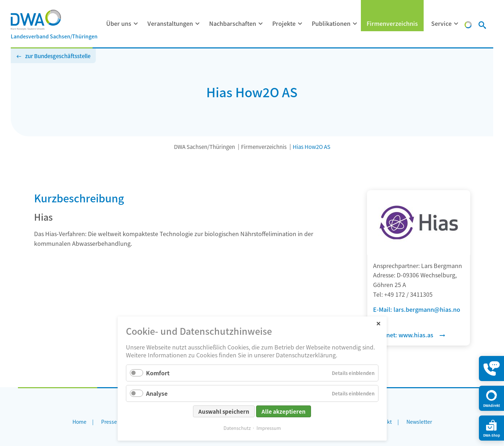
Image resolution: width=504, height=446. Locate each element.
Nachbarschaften (233, 23)
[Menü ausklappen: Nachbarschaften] (261, 24)
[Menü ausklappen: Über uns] (136, 24)
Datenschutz (237, 428)
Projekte (284, 23)
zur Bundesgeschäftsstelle (58, 56)
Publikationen (331, 23)
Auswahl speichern (224, 411)
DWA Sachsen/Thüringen (204, 147)
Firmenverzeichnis (392, 23)
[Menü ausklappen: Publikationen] (355, 24)
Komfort (158, 373)
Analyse (157, 393)
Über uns (119, 23)
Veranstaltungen (170, 23)
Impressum (269, 428)
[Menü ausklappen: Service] (456, 24)
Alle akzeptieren (284, 411)
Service (441, 23)
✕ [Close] (378, 323)
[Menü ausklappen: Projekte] (300, 24)
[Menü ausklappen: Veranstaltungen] (198, 24)
